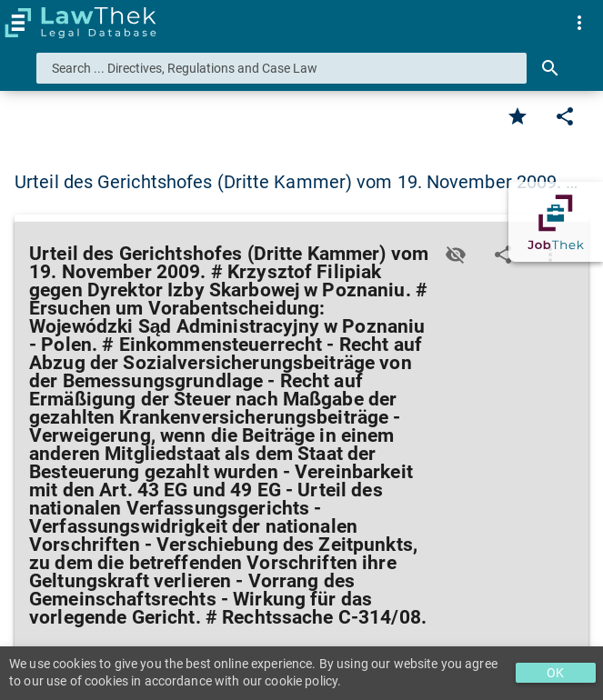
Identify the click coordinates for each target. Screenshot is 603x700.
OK (555, 673)
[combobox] (281, 68)
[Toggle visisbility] (456, 255)
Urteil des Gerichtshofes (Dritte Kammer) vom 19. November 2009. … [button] (296, 182)
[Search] (550, 68)
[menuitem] (579, 23)
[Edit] (565, 116)
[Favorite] (518, 116)
